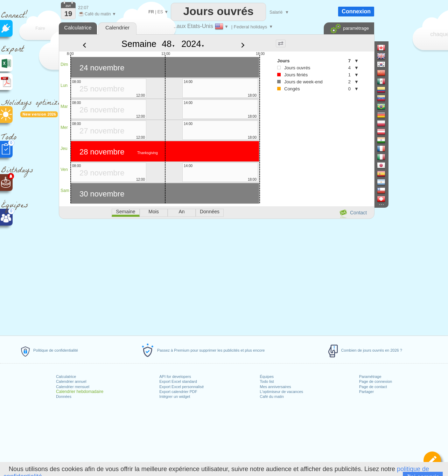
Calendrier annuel (71, 381)
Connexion (356, 11)
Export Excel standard (178, 381)
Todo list (267, 381)
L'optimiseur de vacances (281, 392)
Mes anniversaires (275, 387)
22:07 (83, 8)
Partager (366, 392)
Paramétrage (370, 377)
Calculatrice (66, 377)
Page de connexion (376, 381)
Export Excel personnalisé (181, 387)
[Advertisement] (216, 276)
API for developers (175, 377)
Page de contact (373, 387)
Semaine (139, 44)
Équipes (267, 377)
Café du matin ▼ (97, 14)
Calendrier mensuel (73, 387)
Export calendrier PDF (178, 392)
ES (160, 12)
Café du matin (272, 396)
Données (64, 396)
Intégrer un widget (175, 396)
